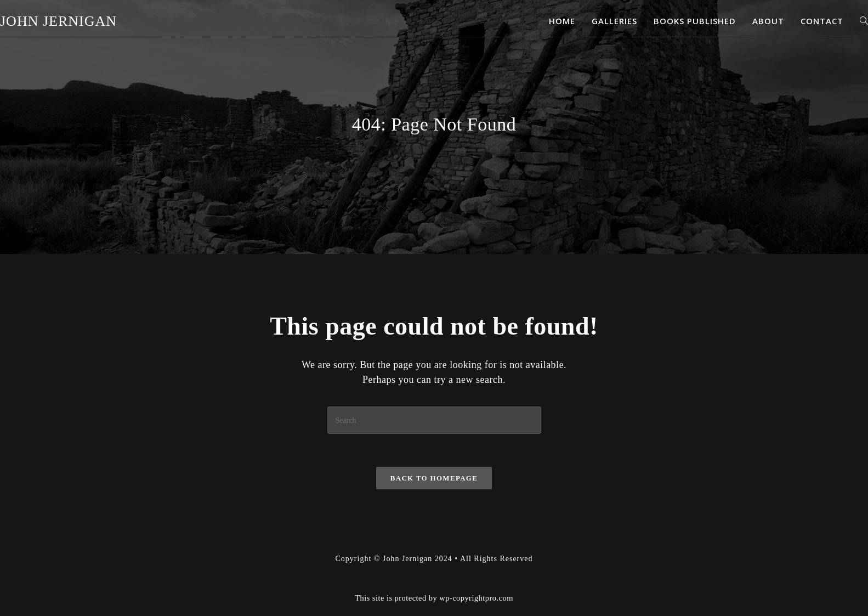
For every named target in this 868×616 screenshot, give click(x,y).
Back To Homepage (434, 478)
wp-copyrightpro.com (476, 598)
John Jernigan (58, 21)
